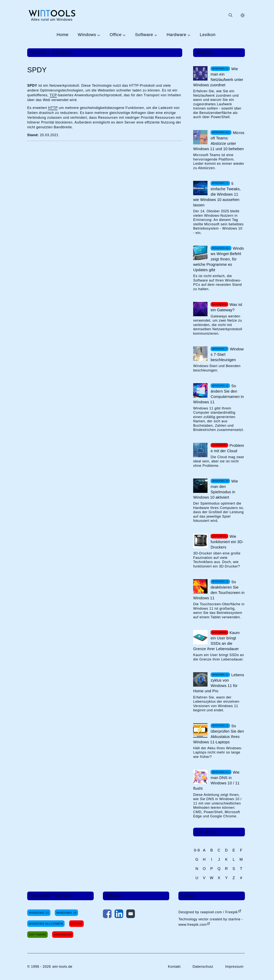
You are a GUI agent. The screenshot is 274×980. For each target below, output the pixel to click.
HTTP (53, 108)
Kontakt (174, 967)
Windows (87, 35)
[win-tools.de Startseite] (52, 15)
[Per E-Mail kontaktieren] (131, 915)
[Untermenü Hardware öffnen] (188, 35)
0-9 (197, 850)
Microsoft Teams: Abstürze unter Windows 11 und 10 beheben (219, 141)
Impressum (234, 967)
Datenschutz (203, 967)
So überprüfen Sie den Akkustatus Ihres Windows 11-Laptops (219, 734)
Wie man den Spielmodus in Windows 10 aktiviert (216, 489)
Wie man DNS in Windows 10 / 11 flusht (216, 780)
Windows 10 (66, 913)
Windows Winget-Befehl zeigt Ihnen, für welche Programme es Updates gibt (219, 259)
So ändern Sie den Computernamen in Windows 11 (218, 394)
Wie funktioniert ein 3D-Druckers (227, 542)
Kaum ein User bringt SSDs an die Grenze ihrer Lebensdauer (216, 641)
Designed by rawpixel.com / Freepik (208, 912)
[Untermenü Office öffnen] (124, 35)
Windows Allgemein (46, 924)
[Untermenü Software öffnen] (155, 35)
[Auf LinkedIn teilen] (119, 915)
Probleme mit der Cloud (227, 448)
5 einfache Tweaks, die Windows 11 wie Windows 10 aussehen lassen (217, 194)
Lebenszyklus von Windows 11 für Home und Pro (219, 683)
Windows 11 (39, 913)
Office (116, 35)
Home (63, 35)
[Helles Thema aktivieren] (243, 15)
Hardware (176, 35)
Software (144, 35)
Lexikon (208, 35)
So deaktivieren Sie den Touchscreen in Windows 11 (219, 590)
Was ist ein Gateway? (226, 307)
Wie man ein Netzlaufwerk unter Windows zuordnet (218, 77)
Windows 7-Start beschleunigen (227, 354)
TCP (53, 95)
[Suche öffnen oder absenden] (230, 15)
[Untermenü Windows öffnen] (98, 35)
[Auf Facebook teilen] (107, 915)
